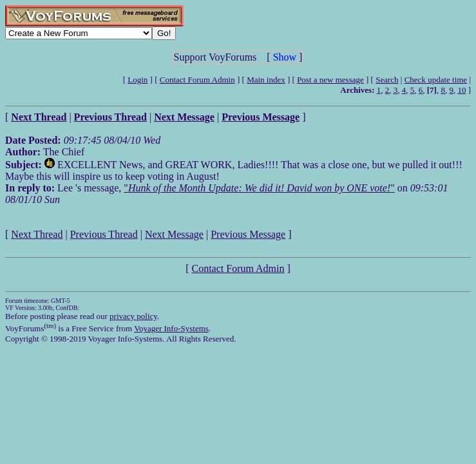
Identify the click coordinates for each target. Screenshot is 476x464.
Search (387, 80)
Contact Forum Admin (197, 80)
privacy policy (133, 316)
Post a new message (330, 80)
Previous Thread (104, 234)
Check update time (436, 80)
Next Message (174, 234)
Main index (266, 80)
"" (259, 188)
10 (462, 90)
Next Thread (37, 234)
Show (285, 57)
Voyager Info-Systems (171, 328)
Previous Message (248, 234)
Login (138, 80)
